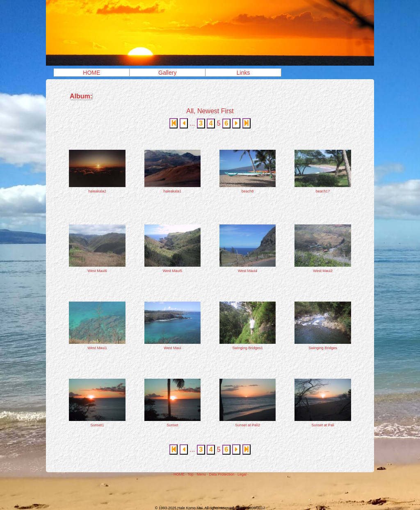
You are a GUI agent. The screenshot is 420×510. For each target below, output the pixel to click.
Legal (242, 474)
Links (243, 73)
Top (191, 474)
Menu (201, 474)
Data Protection (221, 474)
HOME (91, 73)
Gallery (167, 73)
